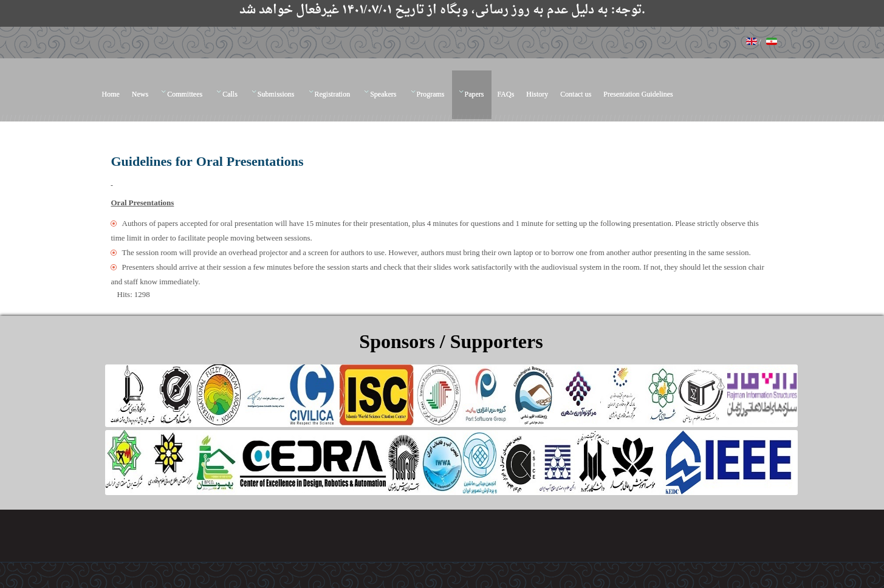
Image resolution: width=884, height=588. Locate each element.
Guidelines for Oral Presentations (207, 162)
